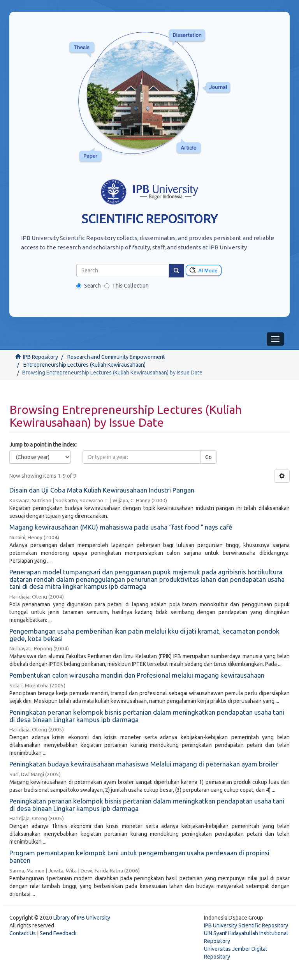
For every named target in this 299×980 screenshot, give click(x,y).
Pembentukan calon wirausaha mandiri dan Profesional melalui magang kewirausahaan (137, 675)
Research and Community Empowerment (116, 357)
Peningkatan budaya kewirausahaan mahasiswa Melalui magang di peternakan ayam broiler (144, 764)
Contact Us (23, 933)
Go (208, 457)
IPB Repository (40, 357)
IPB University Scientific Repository (246, 925)
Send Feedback (58, 933)
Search (89, 286)
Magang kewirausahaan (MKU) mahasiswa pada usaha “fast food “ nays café (121, 527)
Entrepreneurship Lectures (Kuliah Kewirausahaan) (84, 365)
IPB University (94, 918)
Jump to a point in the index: (43, 445)
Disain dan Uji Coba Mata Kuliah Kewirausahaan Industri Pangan (102, 490)
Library (62, 918)
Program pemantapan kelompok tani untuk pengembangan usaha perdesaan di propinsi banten (139, 856)
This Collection (127, 286)
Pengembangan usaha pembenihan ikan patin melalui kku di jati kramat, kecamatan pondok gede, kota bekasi (144, 635)
